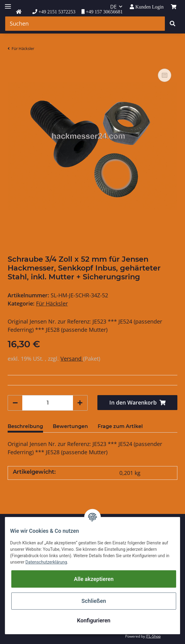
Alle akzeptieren (94, 579)
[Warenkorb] (174, 7)
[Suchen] (85, 24)
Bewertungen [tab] (70, 426)
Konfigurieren (94, 620)
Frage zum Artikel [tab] (120, 426)
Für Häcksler (52, 303)
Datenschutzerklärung (46, 562)
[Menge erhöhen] (80, 403)
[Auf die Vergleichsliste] (165, 75)
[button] (147, 7)
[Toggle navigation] (8, 4)
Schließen (94, 601)
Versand (72, 359)
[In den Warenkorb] (137, 403)
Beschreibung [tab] (25, 426)
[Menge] (48, 403)
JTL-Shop (153, 636)
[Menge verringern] (15, 403)
